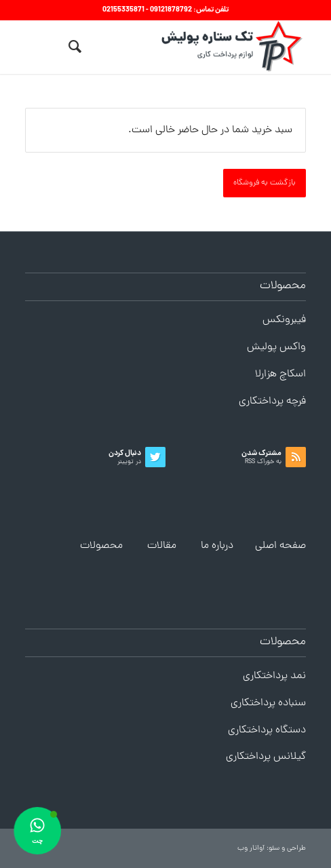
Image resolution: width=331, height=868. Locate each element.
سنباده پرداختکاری (268, 703)
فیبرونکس (284, 320)
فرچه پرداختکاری (272, 401)
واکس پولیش (276, 347)
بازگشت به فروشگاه (265, 183)
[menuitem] (73, 47)
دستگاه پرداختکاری (267, 730)
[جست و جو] (73, 47)
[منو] (48, 47)
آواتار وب (251, 848)
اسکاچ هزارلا (280, 374)
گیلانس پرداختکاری (266, 757)
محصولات (101, 546)
